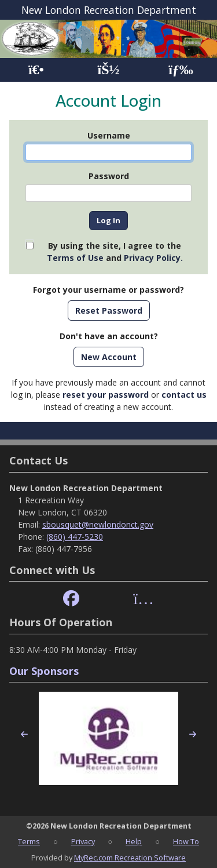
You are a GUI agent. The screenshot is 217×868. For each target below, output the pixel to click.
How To (186, 841)
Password (109, 176)
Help (134, 841)
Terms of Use (75, 258)
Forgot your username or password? (108, 290)
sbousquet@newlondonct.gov (98, 524)
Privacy (83, 841)
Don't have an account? (109, 336)
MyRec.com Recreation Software (130, 858)
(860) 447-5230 (75, 537)
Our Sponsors (44, 671)
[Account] (108, 70)
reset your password (106, 395)
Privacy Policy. (153, 258)
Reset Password (109, 310)
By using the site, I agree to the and (115, 252)
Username (109, 135)
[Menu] (181, 70)
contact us (184, 395)
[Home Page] (36, 70)
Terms (29, 841)
